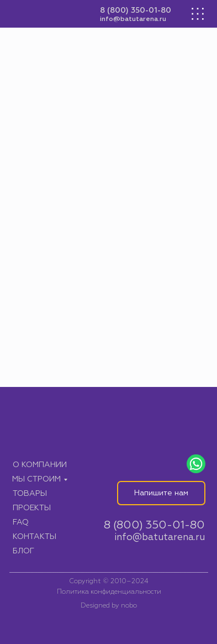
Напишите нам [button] (161, 493)
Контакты (35, 537)
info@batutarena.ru (133, 19)
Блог (23, 551)
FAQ (21, 522)
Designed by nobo (109, 606)
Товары (30, 494)
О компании (40, 465)
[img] (49, 14)
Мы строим (36, 479)
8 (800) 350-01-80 (136, 11)
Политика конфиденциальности (109, 592)
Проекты (32, 508)
